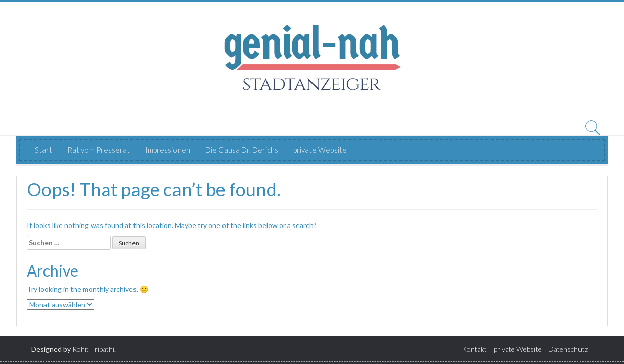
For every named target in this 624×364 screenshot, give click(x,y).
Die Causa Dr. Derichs (242, 150)
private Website (320, 150)
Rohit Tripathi (93, 349)
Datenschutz (568, 349)
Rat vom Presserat (99, 150)
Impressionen (168, 150)
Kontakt (474, 349)
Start (43, 150)
